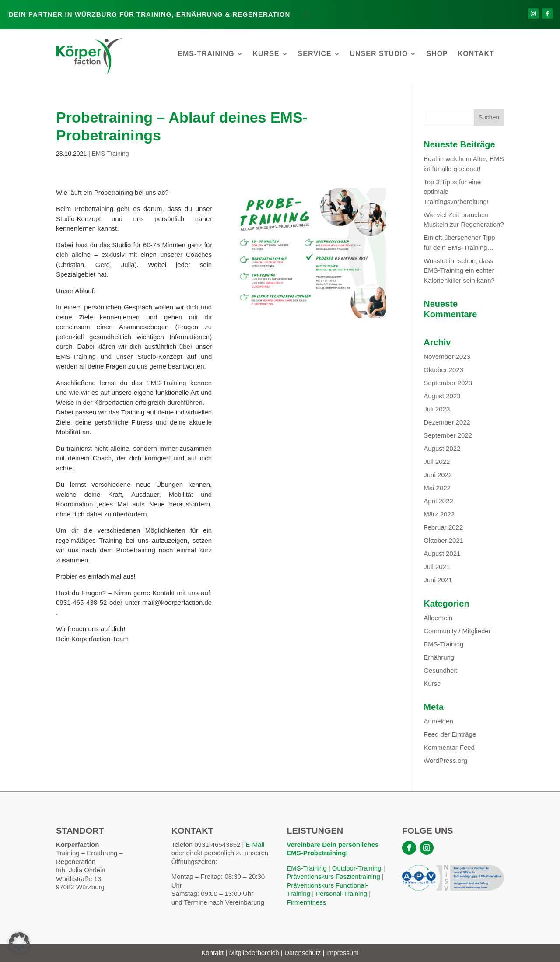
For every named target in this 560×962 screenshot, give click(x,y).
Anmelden (438, 721)
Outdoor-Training (357, 868)
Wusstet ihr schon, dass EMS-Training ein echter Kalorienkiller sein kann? (459, 270)
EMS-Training (206, 54)
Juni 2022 (438, 475)
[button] (19, 943)
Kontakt (476, 54)
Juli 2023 (437, 409)
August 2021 (442, 553)
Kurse (266, 54)
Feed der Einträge (450, 734)
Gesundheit (440, 670)
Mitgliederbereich (254, 953)
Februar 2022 (443, 527)
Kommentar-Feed (449, 747)
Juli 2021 (437, 567)
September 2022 (448, 435)
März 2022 (439, 514)
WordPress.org (445, 760)
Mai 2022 (437, 488)
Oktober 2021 (443, 540)
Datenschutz (303, 953)
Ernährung (439, 657)
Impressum (343, 953)
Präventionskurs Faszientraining (333, 876)
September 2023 (448, 383)
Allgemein (438, 618)
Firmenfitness (306, 902)
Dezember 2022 (447, 422)
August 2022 (442, 448)
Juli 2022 (437, 462)
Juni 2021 (438, 580)
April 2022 (438, 501)
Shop (437, 54)
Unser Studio (379, 54)
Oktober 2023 (443, 370)
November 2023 (447, 356)
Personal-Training (340, 894)
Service (315, 54)
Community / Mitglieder (457, 631)
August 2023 (442, 396)
